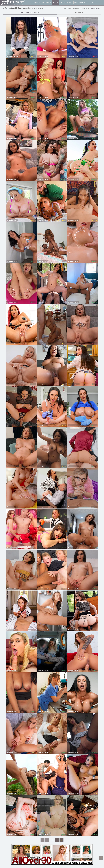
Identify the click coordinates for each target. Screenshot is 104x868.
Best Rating (76, 8)
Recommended (95, 8)
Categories (35, 3)
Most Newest (67, 8)
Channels (46, 3)
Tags (56, 3)
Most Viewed (85, 8)
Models (64, 3)
